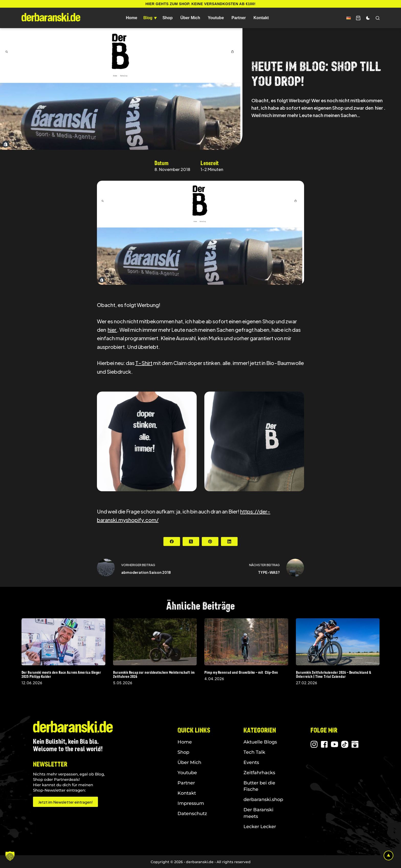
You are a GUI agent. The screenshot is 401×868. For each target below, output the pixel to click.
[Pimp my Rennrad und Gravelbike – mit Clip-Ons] (246, 642)
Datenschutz (192, 814)
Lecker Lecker (260, 827)
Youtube (216, 18)
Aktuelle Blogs (260, 742)
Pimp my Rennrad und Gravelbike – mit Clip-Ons (241, 672)
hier (112, 330)
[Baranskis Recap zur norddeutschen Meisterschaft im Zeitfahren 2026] (155, 642)
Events (251, 762)
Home (131, 18)
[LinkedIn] (229, 541)
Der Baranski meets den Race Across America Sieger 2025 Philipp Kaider (61, 674)
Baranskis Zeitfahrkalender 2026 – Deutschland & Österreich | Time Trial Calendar (334, 674)
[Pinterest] (210, 541)
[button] (349, 18)
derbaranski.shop (263, 800)
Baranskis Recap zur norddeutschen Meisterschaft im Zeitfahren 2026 (154, 674)
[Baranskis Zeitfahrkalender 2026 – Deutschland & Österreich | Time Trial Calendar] (338, 642)
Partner (239, 18)
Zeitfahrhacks (259, 773)
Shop (168, 18)
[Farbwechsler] (368, 18)
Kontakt (261, 18)
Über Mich (190, 18)
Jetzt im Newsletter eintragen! (65, 802)
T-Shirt (144, 363)
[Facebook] (172, 541)
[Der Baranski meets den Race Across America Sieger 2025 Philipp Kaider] (63, 642)
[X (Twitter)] (191, 541)
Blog (151, 18)
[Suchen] (378, 18)
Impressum (191, 803)
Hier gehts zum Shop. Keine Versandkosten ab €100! (201, 4)
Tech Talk (254, 752)
